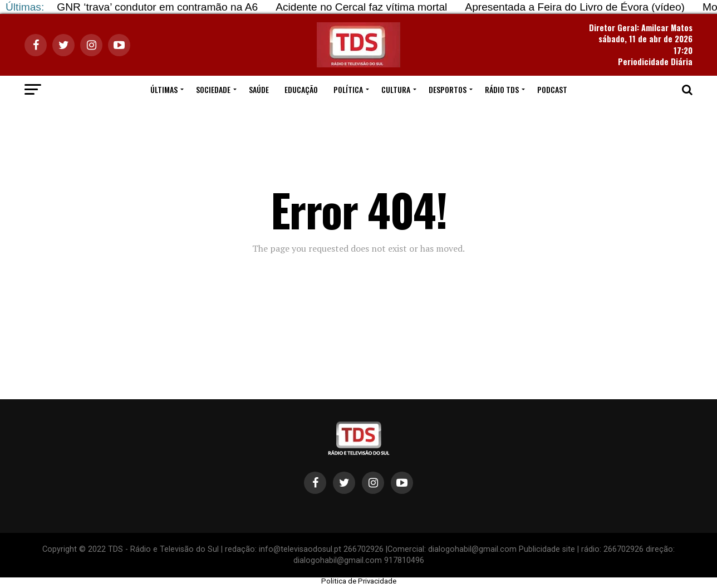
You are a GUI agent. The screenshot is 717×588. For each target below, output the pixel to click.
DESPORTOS (448, 89)
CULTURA (396, 89)
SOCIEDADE (213, 89)
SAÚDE (259, 89)
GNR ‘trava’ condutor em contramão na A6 (157, 7)
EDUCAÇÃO (301, 89)
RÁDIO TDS (502, 89)
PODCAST (552, 89)
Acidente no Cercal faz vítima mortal (361, 7)
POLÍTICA (348, 89)
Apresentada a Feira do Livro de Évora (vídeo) (575, 7)
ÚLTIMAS (164, 89)
